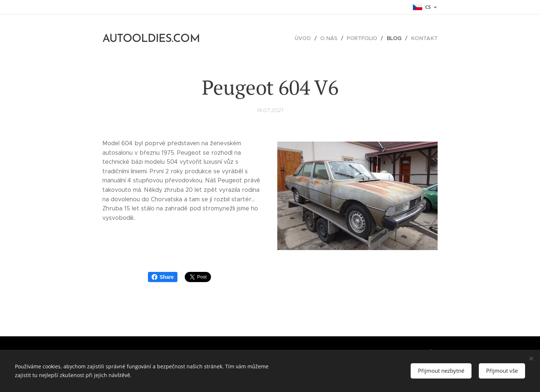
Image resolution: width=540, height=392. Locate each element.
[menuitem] (307, 38)
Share (163, 277)
